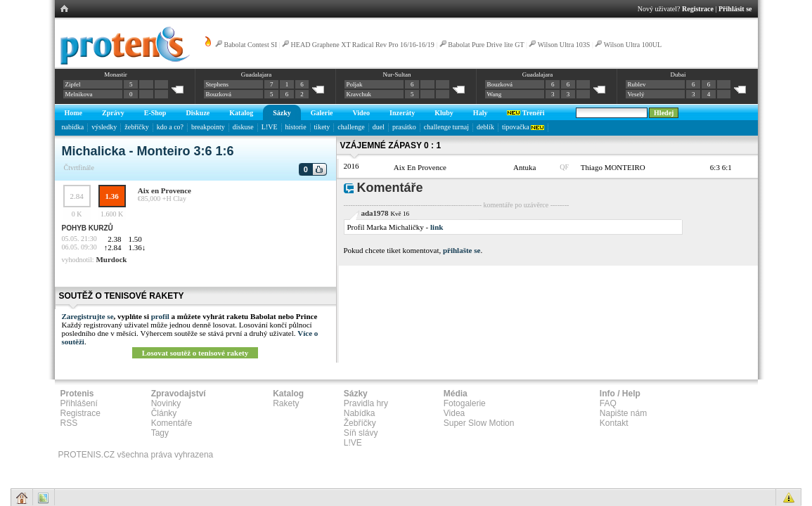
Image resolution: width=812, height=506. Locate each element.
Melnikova (79, 94)
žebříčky (136, 127)
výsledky (104, 127)
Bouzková (219, 94)
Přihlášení (79, 403)
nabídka (73, 127)
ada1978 (375, 213)
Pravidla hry (366, 403)
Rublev (637, 84)
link (437, 227)
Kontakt (614, 423)
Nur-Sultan (397, 74)
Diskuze (198, 113)
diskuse (243, 127)
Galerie (322, 113)
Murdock (111, 259)
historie (296, 127)
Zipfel (73, 84)
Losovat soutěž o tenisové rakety (195, 353)
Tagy (160, 433)
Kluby (444, 113)
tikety (322, 127)
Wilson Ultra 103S (564, 45)
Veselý (636, 94)
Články (164, 413)
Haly (481, 113)
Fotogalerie (465, 403)
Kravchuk (359, 94)
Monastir (116, 74)
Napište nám (623, 413)
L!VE (270, 127)
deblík (485, 127)
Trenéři (526, 113)
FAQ (608, 403)
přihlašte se (462, 250)
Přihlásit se (735, 9)
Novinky (166, 403)
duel (379, 127)
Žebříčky (360, 423)
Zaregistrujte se (88, 316)
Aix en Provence (165, 190)
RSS (69, 423)
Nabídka (360, 413)
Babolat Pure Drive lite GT (486, 45)
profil (160, 316)
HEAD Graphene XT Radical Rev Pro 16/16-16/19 (363, 45)
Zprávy (113, 113)
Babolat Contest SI (251, 45)
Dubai (678, 74)
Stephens (218, 84)
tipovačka (523, 127)
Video (361, 113)
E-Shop (155, 113)
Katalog (241, 113)
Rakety (286, 403)
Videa (454, 413)
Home (74, 113)
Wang (495, 94)
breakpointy (208, 127)
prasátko (404, 127)
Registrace (698, 9)
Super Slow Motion (479, 423)
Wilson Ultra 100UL (633, 45)
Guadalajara (256, 74)
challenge (351, 127)
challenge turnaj (446, 127)
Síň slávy (361, 433)
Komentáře (172, 423)
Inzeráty (402, 113)
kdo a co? (170, 127)
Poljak (355, 84)
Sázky (282, 113)
